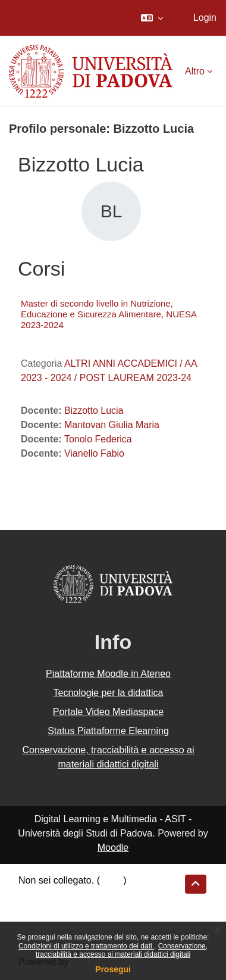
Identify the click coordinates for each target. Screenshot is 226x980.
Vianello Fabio (94, 453)
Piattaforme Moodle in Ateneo (108, 674)
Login (205, 18)
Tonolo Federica (98, 439)
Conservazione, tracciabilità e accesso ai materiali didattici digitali (122, 950)
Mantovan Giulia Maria (112, 425)
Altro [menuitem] (195, 71)
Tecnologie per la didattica (108, 693)
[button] (152, 18)
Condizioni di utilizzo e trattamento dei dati (86, 946)
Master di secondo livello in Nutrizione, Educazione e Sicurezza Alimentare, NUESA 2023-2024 (109, 314)
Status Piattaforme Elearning (108, 731)
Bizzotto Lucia (94, 411)
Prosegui (113, 969)
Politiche (36, 912)
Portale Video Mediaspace (109, 712)
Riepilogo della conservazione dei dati (98, 897)
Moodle (113, 848)
